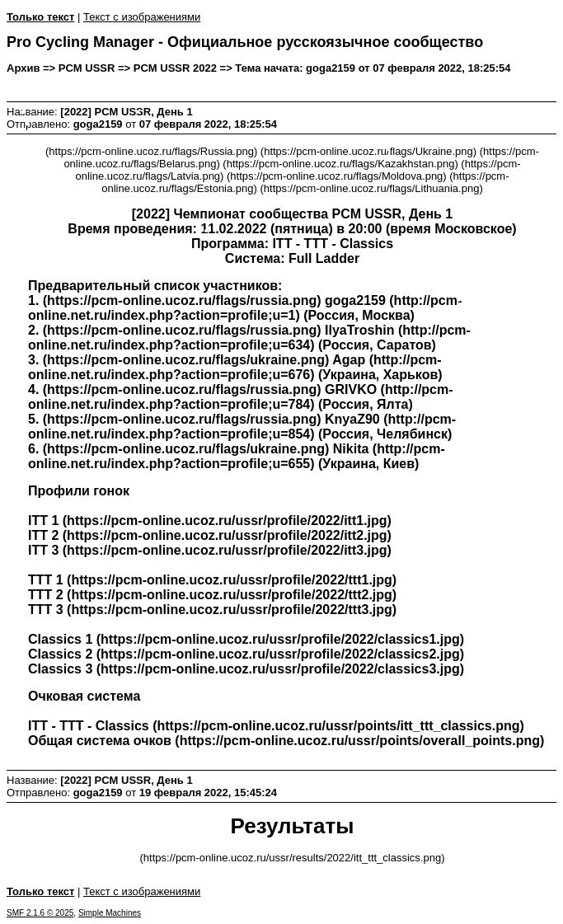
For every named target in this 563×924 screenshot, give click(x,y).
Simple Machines (110, 913)
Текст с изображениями (142, 17)
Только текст (40, 17)
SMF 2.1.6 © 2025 (40, 913)
